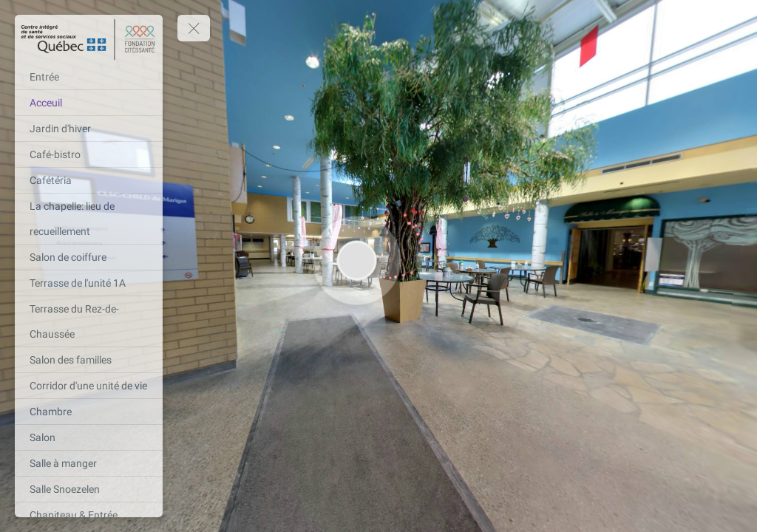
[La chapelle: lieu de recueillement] (89, 219)
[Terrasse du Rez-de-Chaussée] (89, 321)
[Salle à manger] (89, 463)
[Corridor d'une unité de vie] (89, 386)
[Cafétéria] (89, 180)
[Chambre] (89, 412)
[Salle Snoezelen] (89, 489)
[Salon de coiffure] (89, 257)
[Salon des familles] (89, 360)
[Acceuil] (89, 103)
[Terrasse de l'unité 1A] (89, 283)
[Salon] (89, 437)
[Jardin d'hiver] (89, 129)
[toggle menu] (194, 28)
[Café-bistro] (89, 154)
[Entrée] (89, 77)
